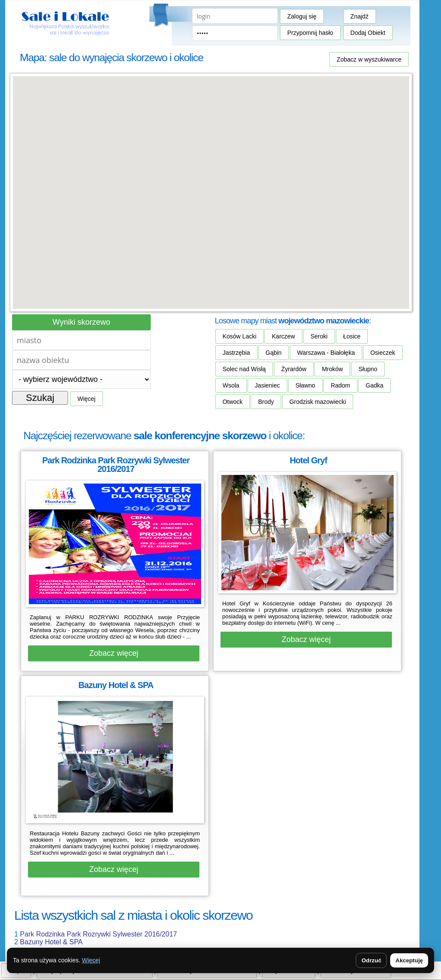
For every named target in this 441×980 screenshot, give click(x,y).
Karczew (283, 336)
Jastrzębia (236, 353)
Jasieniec (267, 385)
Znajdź (360, 16)
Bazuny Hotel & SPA (51, 942)
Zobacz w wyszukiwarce (369, 59)
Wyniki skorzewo (81, 322)
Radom (340, 385)
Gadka (374, 385)
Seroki (319, 336)
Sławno (305, 385)
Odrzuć (371, 960)
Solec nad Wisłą (244, 369)
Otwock (233, 402)
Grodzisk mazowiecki (318, 402)
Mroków (332, 369)
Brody (266, 402)
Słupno (368, 369)
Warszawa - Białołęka (326, 353)
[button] (211, 185)
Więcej (87, 399)
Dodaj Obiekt (368, 33)
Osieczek (383, 353)
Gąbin (274, 353)
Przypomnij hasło (310, 33)
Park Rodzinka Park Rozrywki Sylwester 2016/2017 (98, 934)
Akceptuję (409, 960)
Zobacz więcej (114, 653)
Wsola (231, 385)
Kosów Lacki (240, 336)
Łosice (352, 336)
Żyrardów (294, 369)
